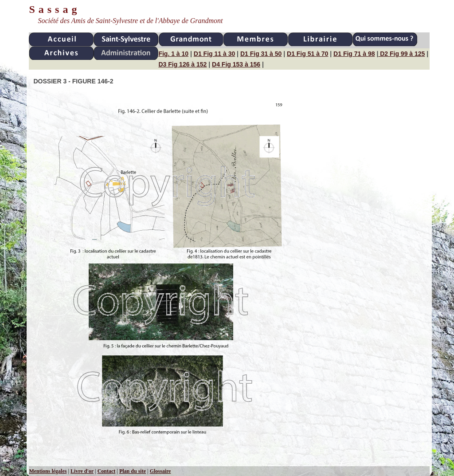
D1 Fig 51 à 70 (307, 54)
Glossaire (160, 471)
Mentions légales (48, 471)
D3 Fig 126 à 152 (182, 64)
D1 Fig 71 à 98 (354, 54)
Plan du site (133, 471)
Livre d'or (82, 471)
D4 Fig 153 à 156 (236, 64)
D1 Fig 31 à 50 (261, 54)
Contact (107, 471)
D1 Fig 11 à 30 (214, 54)
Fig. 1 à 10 (173, 54)
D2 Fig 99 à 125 (401, 54)
